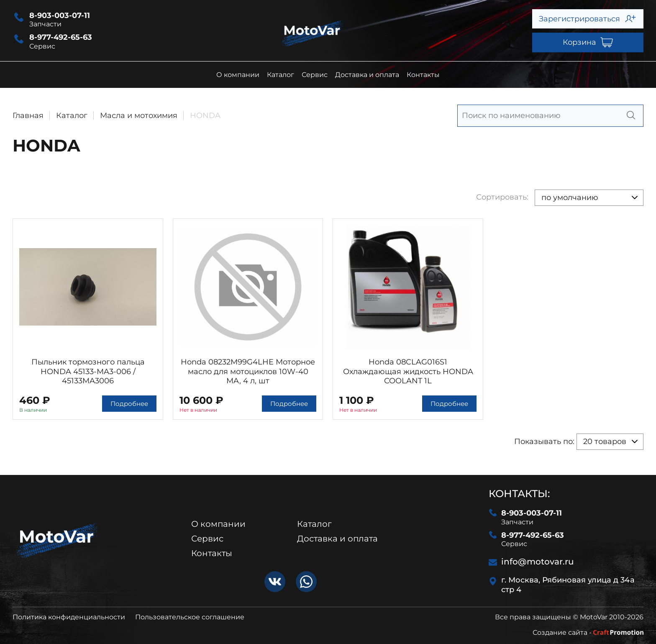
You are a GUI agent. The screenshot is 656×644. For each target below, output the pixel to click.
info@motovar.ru (531, 562)
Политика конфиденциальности (69, 617)
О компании (238, 75)
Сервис (315, 75)
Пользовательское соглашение (190, 617)
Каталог (281, 75)
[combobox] (589, 198)
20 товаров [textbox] (605, 441)
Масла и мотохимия (139, 115)
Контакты (423, 75)
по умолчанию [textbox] (570, 198)
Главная (28, 115)
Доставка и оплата (367, 75)
